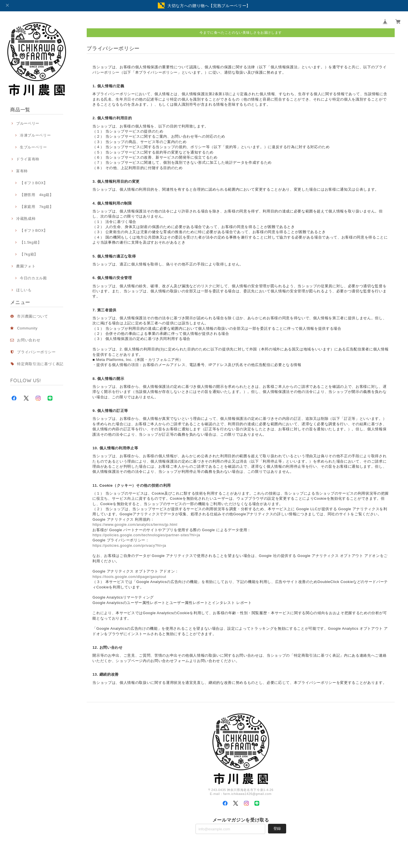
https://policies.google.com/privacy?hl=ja (129, 545)
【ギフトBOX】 (34, 183)
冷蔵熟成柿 (26, 219)
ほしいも (24, 290)
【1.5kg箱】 (31, 242)
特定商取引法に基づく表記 (40, 364)
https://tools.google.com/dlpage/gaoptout (129, 577)
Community (27, 328)
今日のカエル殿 (33, 278)
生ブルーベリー (33, 147)
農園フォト (26, 266)
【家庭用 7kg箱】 (37, 207)
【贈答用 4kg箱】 (37, 195)
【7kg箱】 (29, 254)
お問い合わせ (29, 340)
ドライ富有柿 (28, 159)
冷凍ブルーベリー (35, 135)
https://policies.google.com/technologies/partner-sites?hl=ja (146, 535)
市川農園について (32, 316)
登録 (277, 828)
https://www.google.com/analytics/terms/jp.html (135, 525)
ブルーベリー (28, 123)
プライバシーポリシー (36, 352)
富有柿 (22, 171)
